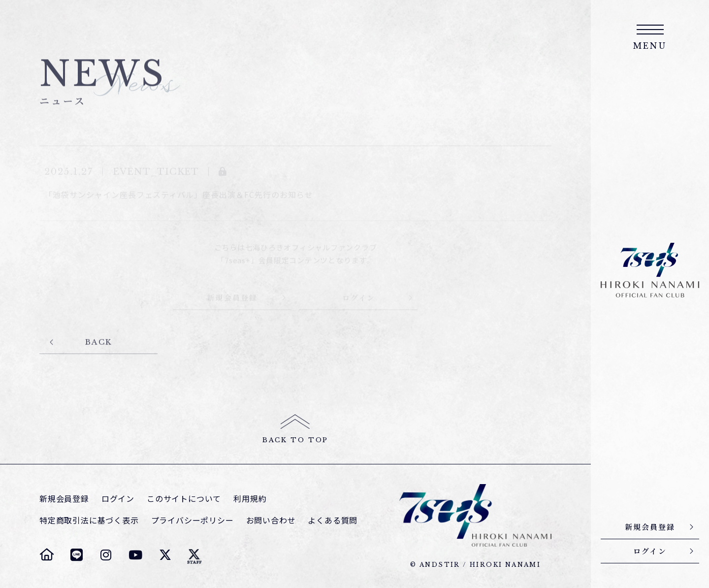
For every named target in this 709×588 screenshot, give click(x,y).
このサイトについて (184, 499)
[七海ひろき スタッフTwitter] (194, 555)
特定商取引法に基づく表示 (89, 520)
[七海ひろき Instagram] (106, 555)
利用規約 (250, 499)
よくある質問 (333, 520)
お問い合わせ (271, 520)
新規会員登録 (64, 499)
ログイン (118, 499)
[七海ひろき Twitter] (165, 555)
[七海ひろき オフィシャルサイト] (47, 555)
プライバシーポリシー (193, 520)
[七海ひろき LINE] (76, 555)
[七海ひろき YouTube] (135, 555)
